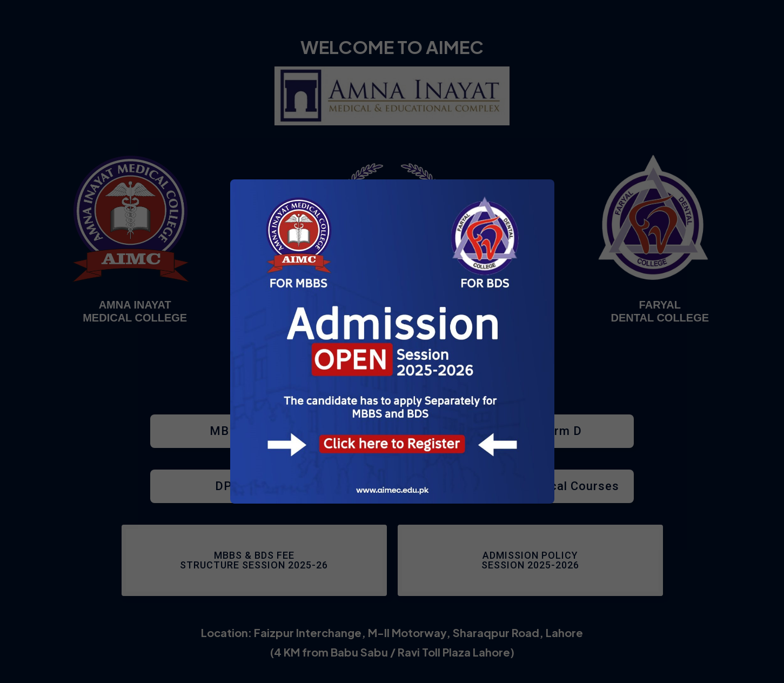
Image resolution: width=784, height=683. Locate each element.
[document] (392, 341)
